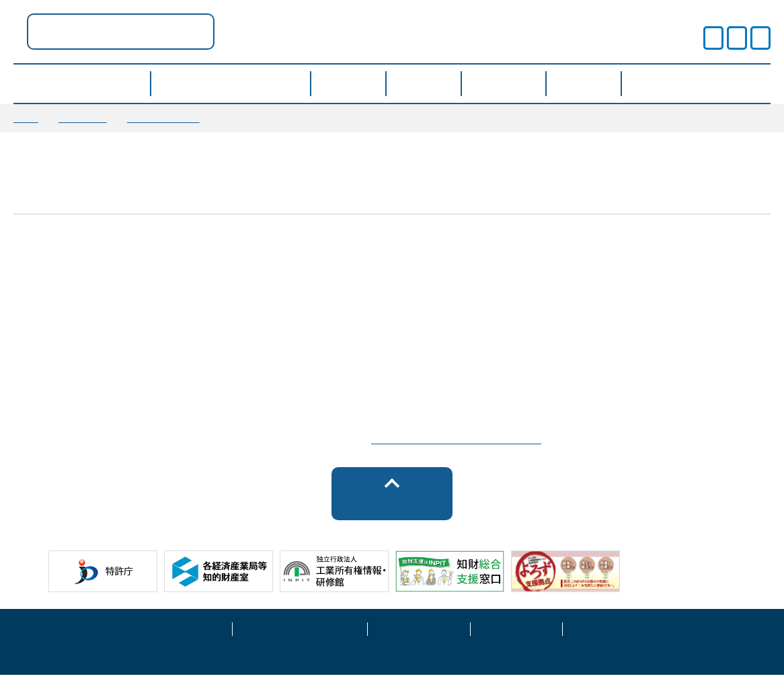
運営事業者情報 (419, 649)
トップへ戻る (392, 523)
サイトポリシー (181, 649)
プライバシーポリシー (300, 649)
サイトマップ (516, 649)
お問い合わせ (609, 649)
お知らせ (83, 118)
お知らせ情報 (163, 118)
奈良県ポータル (255, 31)
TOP (26, 118)
